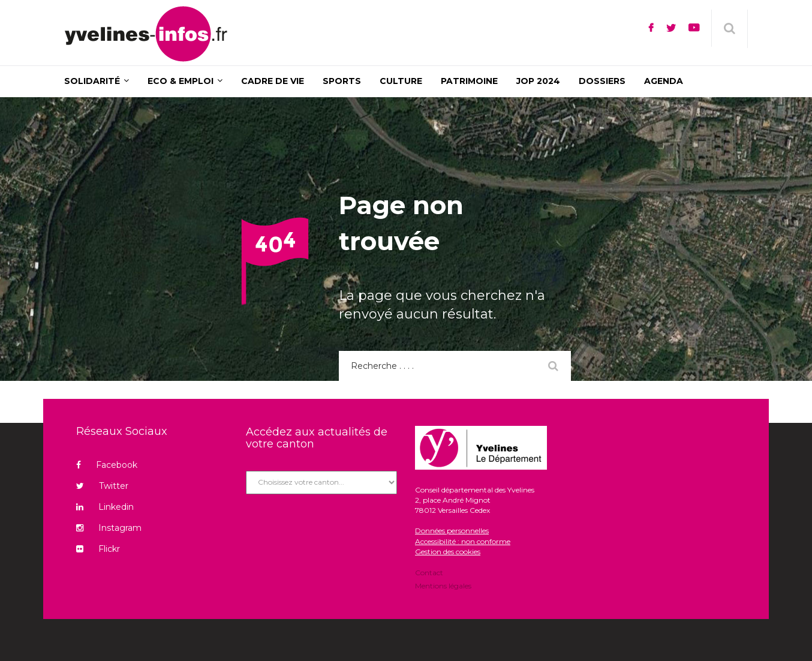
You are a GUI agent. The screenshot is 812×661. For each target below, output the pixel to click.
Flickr (98, 549)
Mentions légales (443, 585)
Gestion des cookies (448, 552)
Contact (429, 573)
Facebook (107, 465)
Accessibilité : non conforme (463, 541)
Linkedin (105, 507)
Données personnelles (452, 531)
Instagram (109, 528)
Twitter (102, 486)
